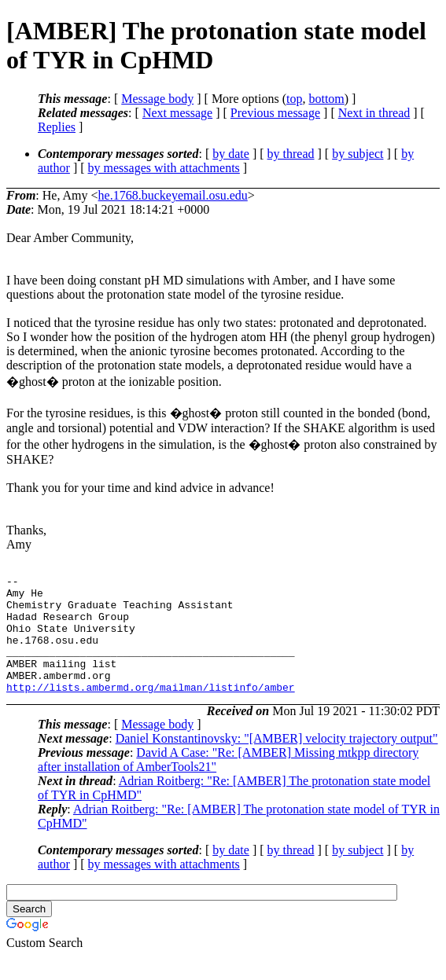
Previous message (275, 113)
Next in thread (374, 113)
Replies (57, 127)
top (294, 99)
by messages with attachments (164, 168)
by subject (358, 154)
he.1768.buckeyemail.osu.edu (173, 195)
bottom (326, 99)
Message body (157, 99)
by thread (291, 154)
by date (231, 154)
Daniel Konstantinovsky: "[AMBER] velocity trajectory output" (277, 762)
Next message (177, 113)
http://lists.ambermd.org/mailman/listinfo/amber (151, 710)
